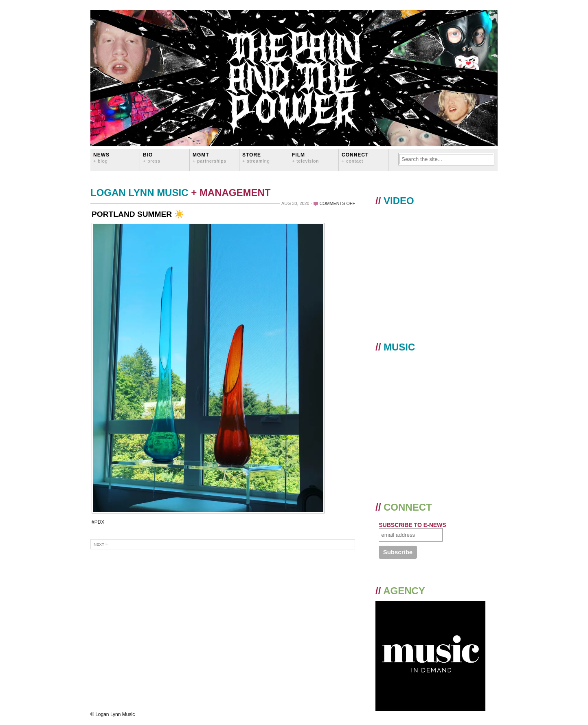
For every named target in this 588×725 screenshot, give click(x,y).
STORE (256, 158)
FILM (305, 158)
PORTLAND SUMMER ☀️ (138, 214)
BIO (152, 158)
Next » (101, 544)
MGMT (210, 158)
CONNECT (355, 158)
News (101, 158)
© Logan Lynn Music (113, 714)
